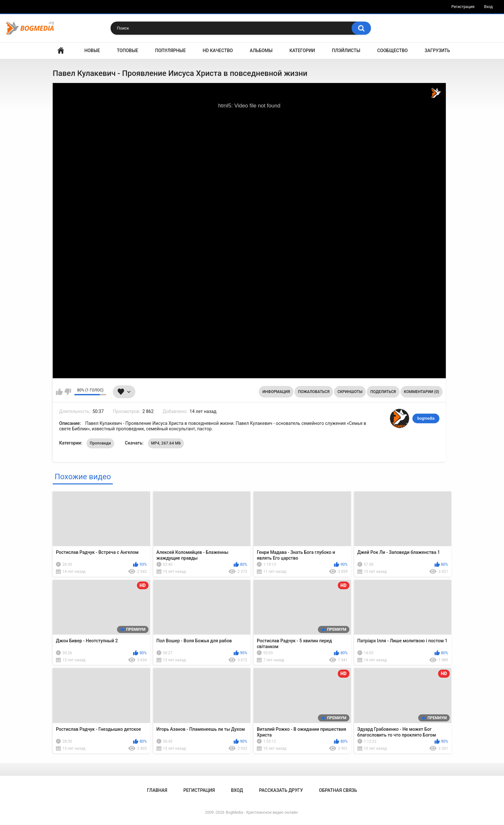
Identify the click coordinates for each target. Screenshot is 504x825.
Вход (488, 7)
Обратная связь (338, 790)
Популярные (171, 50)
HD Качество (218, 50)
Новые (92, 50)
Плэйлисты (346, 50)
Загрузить (437, 50)
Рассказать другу (281, 790)
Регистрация (463, 7)
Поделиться (383, 392)
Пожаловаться (314, 392)
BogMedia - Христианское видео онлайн (262, 812)
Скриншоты (350, 392)
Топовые (128, 50)
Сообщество (392, 50)
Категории (302, 50)
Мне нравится (59, 392)
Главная (61, 51)
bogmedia (426, 418)
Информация (276, 392)
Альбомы (261, 50)
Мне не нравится (68, 392)
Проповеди (100, 443)
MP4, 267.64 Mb (166, 443)
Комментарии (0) (422, 392)
